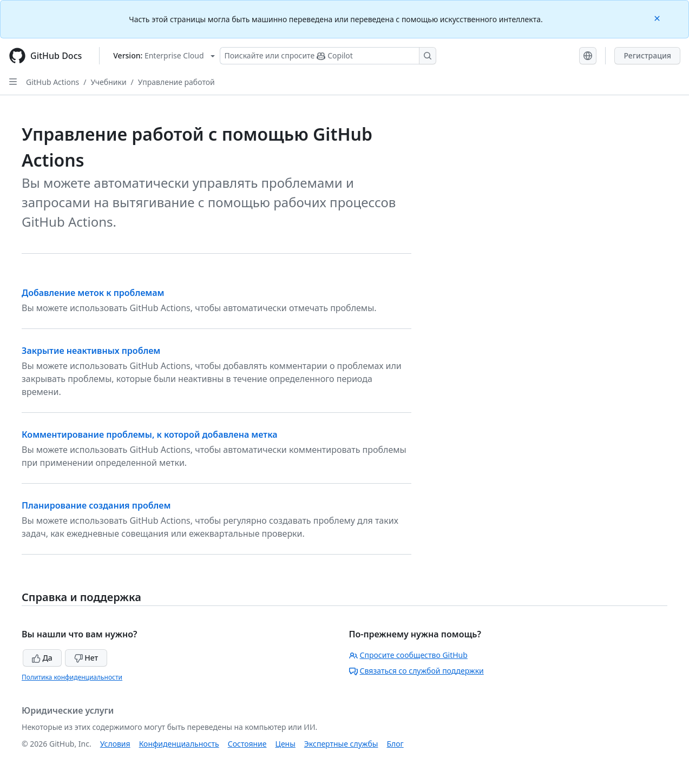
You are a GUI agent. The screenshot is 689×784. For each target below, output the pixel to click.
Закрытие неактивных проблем (91, 351)
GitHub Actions (53, 82)
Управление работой (176, 82)
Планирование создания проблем (96, 505)
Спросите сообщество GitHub (408, 655)
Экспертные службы (341, 744)
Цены (286, 744)
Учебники (109, 82)
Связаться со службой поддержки (416, 671)
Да (42, 658)
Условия (115, 744)
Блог (395, 744)
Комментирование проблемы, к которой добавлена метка (150, 434)
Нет (86, 658)
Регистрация (647, 55)
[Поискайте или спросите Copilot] (328, 56)
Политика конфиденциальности (72, 677)
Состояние (247, 744)
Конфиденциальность (179, 744)
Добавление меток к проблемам (93, 293)
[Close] (658, 18)
